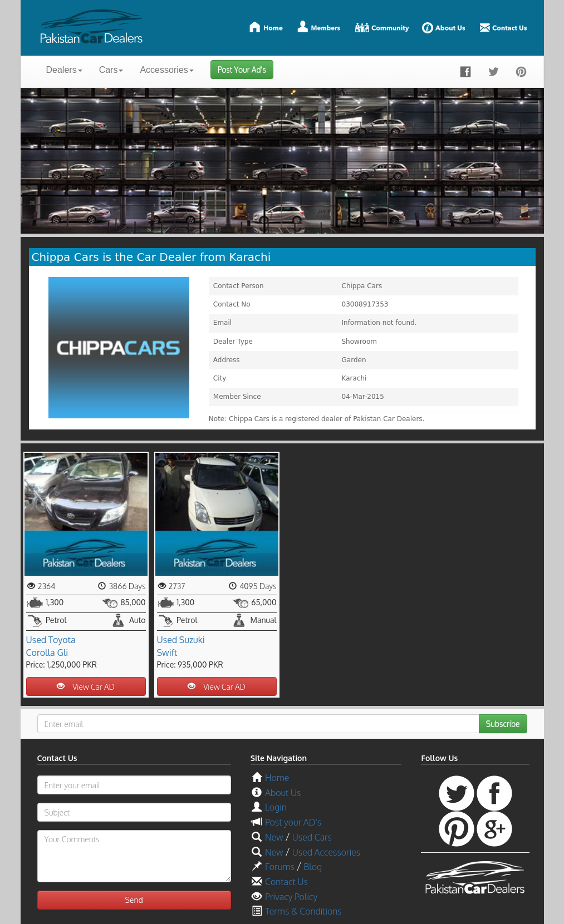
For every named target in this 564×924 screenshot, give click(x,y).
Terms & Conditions (303, 911)
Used (36, 640)
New (274, 837)
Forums (280, 867)
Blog (313, 867)
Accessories (166, 70)
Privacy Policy (291, 897)
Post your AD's (293, 822)
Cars (111, 70)
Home (277, 778)
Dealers (64, 70)
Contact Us (286, 882)
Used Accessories (326, 852)
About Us (283, 793)
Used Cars (312, 837)
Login (276, 807)
